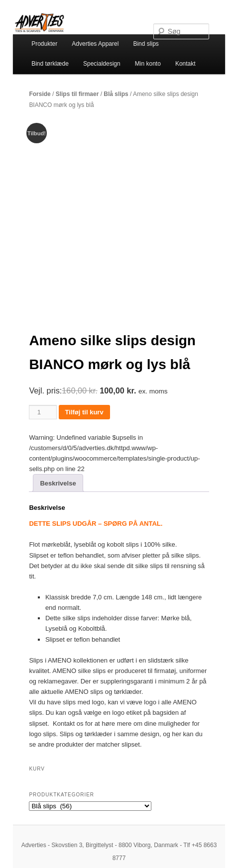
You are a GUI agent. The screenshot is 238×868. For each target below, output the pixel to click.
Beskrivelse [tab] (58, 483)
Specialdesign (102, 64)
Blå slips (116, 94)
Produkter (44, 44)
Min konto (148, 64)
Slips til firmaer (77, 94)
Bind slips (146, 44)
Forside (40, 94)
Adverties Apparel (95, 44)
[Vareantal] (43, 412)
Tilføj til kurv (84, 412)
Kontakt (185, 64)
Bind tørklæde (50, 64)
